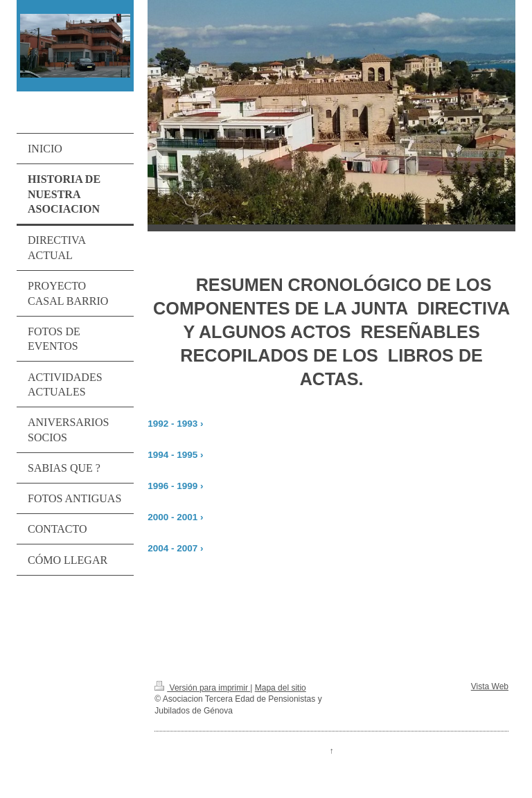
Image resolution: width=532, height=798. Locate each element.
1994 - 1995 (172, 455)
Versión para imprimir (202, 688)
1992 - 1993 (172, 424)
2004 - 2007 (172, 548)
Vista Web (490, 686)
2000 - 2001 (172, 517)
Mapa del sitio (281, 688)
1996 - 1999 (172, 486)
